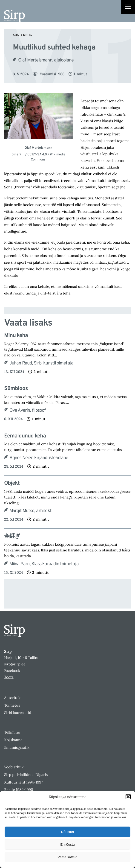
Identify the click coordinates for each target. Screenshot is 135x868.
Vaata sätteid (67, 857)
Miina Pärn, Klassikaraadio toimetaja (44, 564)
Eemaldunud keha (26, 436)
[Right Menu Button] (128, 7)
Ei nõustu (67, 844)
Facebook (12, 670)
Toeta (9, 677)
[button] (128, 797)
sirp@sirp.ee (15, 664)
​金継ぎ (12, 537)
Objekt (12, 483)
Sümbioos (16, 389)
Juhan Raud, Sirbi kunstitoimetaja (42, 363)
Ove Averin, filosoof (28, 411)
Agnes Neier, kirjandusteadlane (39, 458)
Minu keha (22, 35)
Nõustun (68, 832)
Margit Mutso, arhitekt (30, 511)
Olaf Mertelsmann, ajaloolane (46, 60)
